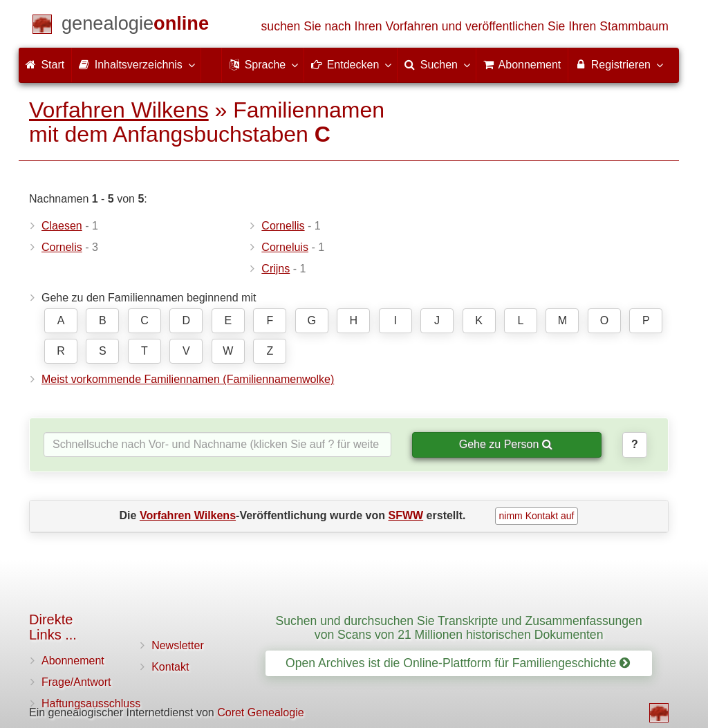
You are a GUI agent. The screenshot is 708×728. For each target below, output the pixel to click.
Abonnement (73, 661)
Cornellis (283, 226)
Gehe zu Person (506, 444)
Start (45, 65)
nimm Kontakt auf (537, 516)
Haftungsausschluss (91, 703)
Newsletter (178, 645)
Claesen (62, 226)
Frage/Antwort (76, 682)
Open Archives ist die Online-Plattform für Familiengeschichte (458, 663)
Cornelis (62, 247)
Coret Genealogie (260, 712)
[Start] (135, 26)
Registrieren (618, 64)
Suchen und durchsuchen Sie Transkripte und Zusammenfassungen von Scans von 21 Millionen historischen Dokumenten (459, 627)
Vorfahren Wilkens (119, 110)
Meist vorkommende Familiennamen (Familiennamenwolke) (188, 379)
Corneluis (285, 247)
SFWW (406, 515)
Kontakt (170, 667)
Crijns (276, 269)
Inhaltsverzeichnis (136, 64)
